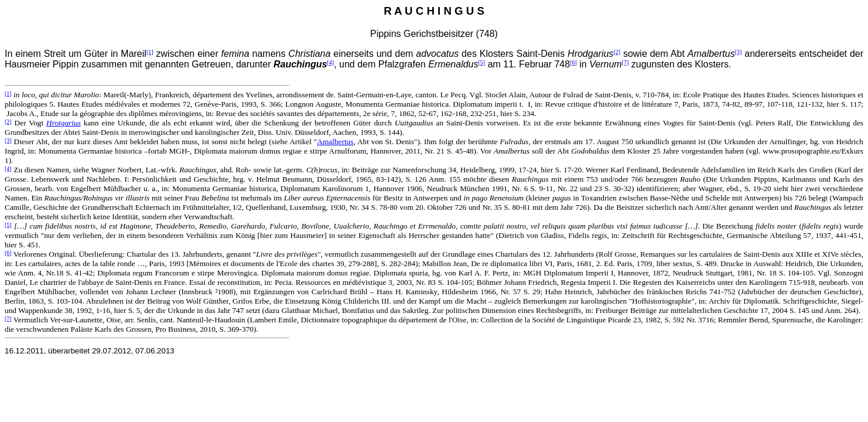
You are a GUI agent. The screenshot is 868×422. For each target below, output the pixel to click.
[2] (617, 52)
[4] (330, 62)
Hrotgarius (64, 123)
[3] (739, 52)
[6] (573, 62)
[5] (482, 62)
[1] (150, 52)
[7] (626, 62)
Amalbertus (335, 142)
